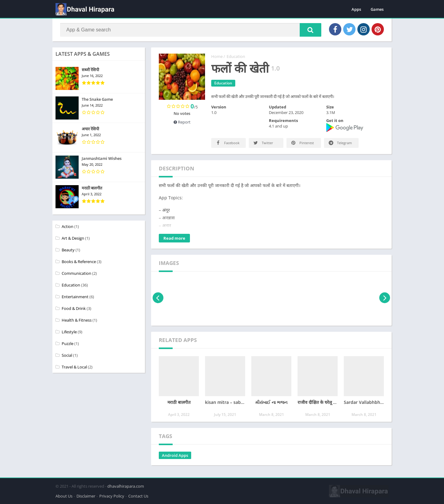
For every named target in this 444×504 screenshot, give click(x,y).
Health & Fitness (77, 320)
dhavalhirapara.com (126, 486)
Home (217, 56)
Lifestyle (69, 332)
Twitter (263, 143)
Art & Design (73, 238)
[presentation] (158, 298)
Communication (76, 273)
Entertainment (75, 297)
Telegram (340, 143)
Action (68, 226)
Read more (174, 238)
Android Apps (175, 455)
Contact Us (138, 496)
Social (67, 355)
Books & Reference (79, 262)
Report (182, 122)
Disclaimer (86, 496)
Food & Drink (74, 308)
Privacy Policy (112, 496)
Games (377, 9)
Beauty (68, 250)
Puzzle (68, 343)
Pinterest (302, 143)
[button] (310, 30)
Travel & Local (74, 367)
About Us (64, 496)
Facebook (227, 143)
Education (236, 56)
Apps (356, 9)
